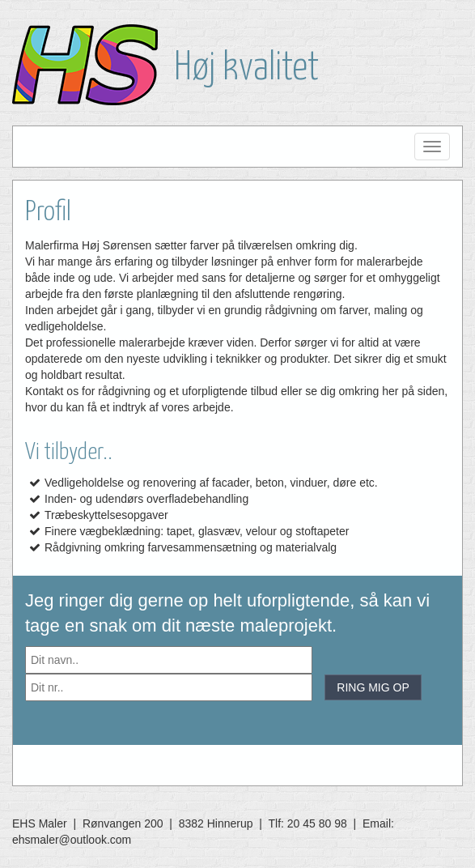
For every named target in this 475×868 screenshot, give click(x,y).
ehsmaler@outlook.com (72, 840)
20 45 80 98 (317, 823)
